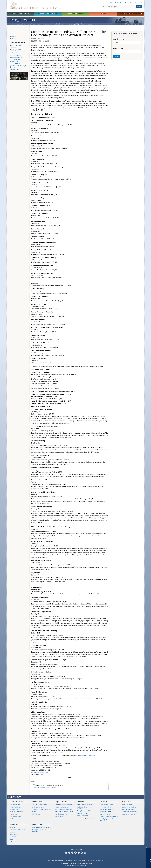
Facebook (66, 853)
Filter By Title (118, 48)
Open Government (83, 816)
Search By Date (119, 39)
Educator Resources (75, 14)
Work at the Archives (128, 809)
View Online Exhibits (106, 812)
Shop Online (37, 824)
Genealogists (14, 809)
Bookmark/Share (128, 3)
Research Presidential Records (109, 816)
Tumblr (75, 853)
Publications (37, 802)
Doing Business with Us (84, 811)
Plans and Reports (83, 813)
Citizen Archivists (116, 3)
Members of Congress (16, 812)
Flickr (85, 853)
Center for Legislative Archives (64, 805)
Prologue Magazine (38, 807)
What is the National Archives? (86, 805)
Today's (40, 805)
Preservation (14, 814)
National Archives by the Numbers (84, 808)
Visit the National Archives (17, 53)
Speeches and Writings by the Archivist (18, 67)
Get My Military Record (106, 805)
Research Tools (14, 61)
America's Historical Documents (15, 50)
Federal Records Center (62, 807)
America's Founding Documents (131, 14)
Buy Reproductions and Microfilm (39, 830)
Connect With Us (76, 850)
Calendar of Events (15, 69)
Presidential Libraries (61, 814)
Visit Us (103, 14)
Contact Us (139, 3)
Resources (14, 824)
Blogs (34, 812)
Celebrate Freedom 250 (129, 814)
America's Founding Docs (17, 830)
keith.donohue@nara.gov (40, 772)
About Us (81, 802)
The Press (13, 819)
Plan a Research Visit (106, 807)
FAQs (11, 839)
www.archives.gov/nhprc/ (86, 755)
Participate (127, 802)
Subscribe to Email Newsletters (42, 809)
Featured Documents (16, 57)
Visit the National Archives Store (42, 827)
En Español (13, 837)
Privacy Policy (68, 860)
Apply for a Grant (105, 814)
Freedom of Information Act (81, 860)
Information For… (17, 802)
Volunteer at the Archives (130, 812)
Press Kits (13, 36)
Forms (12, 841)
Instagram (72, 853)
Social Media (14, 834)
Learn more (133, 864)
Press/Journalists (20, 24)
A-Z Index (13, 827)
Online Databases (15, 64)
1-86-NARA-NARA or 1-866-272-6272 (76, 865)
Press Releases (31, 24)
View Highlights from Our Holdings (107, 820)
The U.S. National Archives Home (35, 6)
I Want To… (104, 802)
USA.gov (101, 860)
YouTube (79, 853)
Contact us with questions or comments (44, 787)
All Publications (37, 814)
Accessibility (59, 860)
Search (139, 7)
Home (11, 24)
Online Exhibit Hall (15, 59)
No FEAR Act (94, 860)
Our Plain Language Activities (86, 818)
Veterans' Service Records (48, 14)
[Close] (149, 850)
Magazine (15, 55)
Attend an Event (127, 805)
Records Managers (15, 816)
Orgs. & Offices (61, 802)
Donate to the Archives (129, 807)
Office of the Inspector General (64, 812)
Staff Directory (59, 816)
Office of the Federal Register (64, 809)
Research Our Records (20, 14)
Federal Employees (16, 807)
